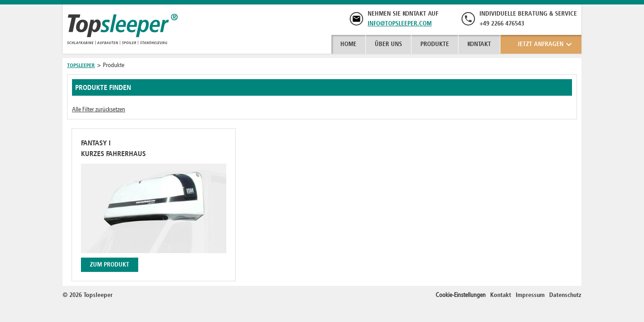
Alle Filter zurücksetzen (99, 109)
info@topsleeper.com (400, 23)
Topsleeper (81, 65)
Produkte (435, 44)
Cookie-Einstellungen (461, 295)
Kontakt (479, 44)
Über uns (388, 44)
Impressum (530, 295)
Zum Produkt (110, 265)
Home (348, 44)
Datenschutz (565, 295)
